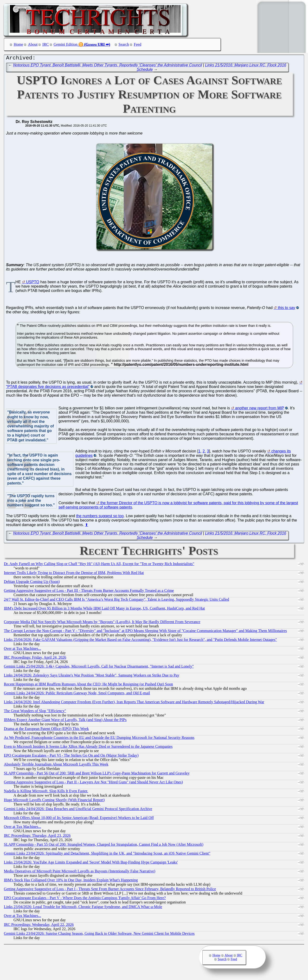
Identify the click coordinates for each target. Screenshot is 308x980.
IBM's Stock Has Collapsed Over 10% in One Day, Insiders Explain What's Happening (71, 881)
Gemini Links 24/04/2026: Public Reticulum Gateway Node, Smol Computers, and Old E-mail (77, 694)
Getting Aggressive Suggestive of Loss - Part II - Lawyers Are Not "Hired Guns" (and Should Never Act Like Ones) (93, 783)
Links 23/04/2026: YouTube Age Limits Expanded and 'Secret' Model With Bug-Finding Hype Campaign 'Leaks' (91, 863)
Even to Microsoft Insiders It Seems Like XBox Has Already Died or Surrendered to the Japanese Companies (88, 748)
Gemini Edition (66, 44)
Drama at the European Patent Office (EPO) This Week (46, 730)
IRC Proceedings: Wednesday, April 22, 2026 (39, 926)
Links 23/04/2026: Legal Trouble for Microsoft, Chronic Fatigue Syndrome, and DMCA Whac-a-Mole (83, 908)
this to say (287, 309)
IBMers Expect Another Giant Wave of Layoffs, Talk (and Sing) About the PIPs (65, 721)
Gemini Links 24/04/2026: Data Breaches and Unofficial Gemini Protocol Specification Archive (78, 810)
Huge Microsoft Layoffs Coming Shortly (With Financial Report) (54, 801)
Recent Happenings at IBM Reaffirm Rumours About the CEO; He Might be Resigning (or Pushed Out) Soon (88, 685)
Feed (138, 44)
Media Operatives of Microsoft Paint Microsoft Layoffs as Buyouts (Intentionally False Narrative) (80, 872)
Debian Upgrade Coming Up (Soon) (32, 583)
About (33, 44)
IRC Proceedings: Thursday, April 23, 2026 (37, 837)
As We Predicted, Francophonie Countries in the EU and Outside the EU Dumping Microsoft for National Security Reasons (99, 739)
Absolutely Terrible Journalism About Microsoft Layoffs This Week (56, 765)
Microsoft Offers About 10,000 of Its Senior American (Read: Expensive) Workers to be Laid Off (79, 819)
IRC (46, 44)
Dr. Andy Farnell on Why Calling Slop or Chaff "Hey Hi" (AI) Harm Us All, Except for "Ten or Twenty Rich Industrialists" (99, 565)
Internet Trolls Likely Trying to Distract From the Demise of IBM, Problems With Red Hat (74, 574)
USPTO (33, 283)
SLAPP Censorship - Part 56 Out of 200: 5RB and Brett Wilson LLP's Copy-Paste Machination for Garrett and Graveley (97, 774)
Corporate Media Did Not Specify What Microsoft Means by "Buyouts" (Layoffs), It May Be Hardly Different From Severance (102, 623)
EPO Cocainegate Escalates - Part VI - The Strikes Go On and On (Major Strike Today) (71, 757)
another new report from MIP (260, 409)
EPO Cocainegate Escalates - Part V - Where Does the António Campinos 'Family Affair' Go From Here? (85, 899)
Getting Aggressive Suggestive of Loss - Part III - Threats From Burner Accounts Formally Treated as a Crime (89, 592)
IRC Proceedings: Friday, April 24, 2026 (35, 659)
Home (18, 44)
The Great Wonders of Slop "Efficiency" (35, 712)
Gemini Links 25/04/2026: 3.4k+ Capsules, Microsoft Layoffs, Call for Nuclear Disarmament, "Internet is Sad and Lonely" (99, 667)
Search (124, 44)
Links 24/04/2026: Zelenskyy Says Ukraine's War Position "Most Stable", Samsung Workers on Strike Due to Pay (92, 676)
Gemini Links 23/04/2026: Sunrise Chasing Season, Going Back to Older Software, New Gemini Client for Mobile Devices (99, 935)
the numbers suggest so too (100, 517)
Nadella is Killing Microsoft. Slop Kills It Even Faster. (46, 792)
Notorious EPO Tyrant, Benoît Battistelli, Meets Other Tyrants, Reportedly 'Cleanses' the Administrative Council (108, 66)
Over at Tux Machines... (22, 650)
